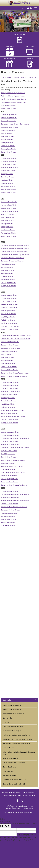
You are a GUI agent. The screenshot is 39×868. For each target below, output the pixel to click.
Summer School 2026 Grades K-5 (14, 784)
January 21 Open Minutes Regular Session (15, 373)
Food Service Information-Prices (13, 727)
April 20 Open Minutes (8, 320)
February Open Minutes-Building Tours (13, 102)
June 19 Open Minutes (8, 457)
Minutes (24, 77)
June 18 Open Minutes (8, 401)
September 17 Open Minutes (10, 392)
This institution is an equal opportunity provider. (20, 812)
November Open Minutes (9, 118)
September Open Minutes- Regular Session (15, 255)
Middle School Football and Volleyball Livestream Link (19, 753)
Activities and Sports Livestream (13, 714)
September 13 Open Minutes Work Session (15, 448)
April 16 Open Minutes (8, 407)
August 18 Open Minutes (9, 351)
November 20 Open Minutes (10, 435)
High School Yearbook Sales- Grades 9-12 (17, 735)
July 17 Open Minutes (8, 454)
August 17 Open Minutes (9, 308)
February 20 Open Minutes (10, 479)
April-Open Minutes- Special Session (13, 96)
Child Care (6, 722)
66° (24, 8)
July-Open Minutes (7, 133)
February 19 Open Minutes (10, 420)
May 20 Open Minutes (8, 404)
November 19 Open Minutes (10, 385)
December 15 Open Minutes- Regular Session (16, 336)
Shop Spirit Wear (9, 771)
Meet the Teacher (9, 748)
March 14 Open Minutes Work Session (13, 417)
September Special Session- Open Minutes (15, 124)
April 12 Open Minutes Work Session (13, 473)
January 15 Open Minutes (9, 423)
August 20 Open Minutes (9, 395)
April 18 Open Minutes (8, 526)
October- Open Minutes (9, 121)
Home (3, 77)
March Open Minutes (8, 146)
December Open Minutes (9, 115)
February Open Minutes (9, 105)
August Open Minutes (8, 171)
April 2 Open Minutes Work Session (13, 410)
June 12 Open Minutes (8, 314)
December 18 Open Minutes (10, 432)
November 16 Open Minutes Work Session (15, 501)
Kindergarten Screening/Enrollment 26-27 (16, 744)
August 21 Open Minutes (9, 451)
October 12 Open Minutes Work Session (14, 507)
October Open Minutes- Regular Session (14, 252)
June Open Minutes (7, 136)
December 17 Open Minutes (10, 382)
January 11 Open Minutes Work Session (14, 485)
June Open (5, 221)
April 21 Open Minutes (8, 364)
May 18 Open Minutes (8, 317)
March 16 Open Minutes (9, 323)
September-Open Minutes (9, 127)
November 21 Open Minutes (10, 497)
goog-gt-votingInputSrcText (27, 837)
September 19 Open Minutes (10, 510)
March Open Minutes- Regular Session (14, 99)
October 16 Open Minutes (9, 441)
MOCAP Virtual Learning (11, 758)
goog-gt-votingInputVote (25, 840)
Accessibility (17, 808)
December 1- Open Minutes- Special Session (16, 339)
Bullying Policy (8, 718)
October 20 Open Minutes (9, 345)
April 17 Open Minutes (8, 469)
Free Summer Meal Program (12, 731)
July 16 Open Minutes (8, 398)
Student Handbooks (9, 775)
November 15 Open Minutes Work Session (15, 438)
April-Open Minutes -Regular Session (13, 93)
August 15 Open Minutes (9, 513)
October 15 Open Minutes (9, 388)
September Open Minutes (9, 168)
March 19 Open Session (9, 413)
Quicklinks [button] (9, 700)
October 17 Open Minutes (9, 504)
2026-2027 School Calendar (12, 710)
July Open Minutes (7, 174)
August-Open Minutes (8, 130)
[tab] (19, 700)
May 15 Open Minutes (8, 463)
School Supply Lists (9, 767)
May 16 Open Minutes (8, 522)
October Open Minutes (8, 164)
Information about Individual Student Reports (17, 739)
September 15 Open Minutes (10, 348)
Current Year (32, 77)
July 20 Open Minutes (8, 311)
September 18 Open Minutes (10, 445)
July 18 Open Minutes (8, 516)
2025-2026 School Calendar (12, 705)
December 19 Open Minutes (10, 491)
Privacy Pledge (28, 808)
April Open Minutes (7, 143)
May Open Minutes (7, 140)
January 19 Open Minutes (9, 329)
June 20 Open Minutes (8, 519)
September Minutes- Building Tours (12, 258)
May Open (5, 224)
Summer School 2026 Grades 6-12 (14, 780)
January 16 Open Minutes (9, 482)
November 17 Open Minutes (10, 342)
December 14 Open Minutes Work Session (15, 494)
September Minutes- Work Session (12, 261)
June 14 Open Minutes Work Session (13, 460)
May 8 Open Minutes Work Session (12, 466)
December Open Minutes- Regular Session (15, 245)
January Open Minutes (8, 108)
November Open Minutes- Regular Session (15, 248)
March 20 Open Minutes (9, 476)
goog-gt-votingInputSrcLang (26, 835)
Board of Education (13, 77)
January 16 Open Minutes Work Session (14, 376)
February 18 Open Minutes (10, 370)
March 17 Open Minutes (9, 367)
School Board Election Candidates (14, 763)
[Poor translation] (8, 826)
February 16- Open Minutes (10, 326)
